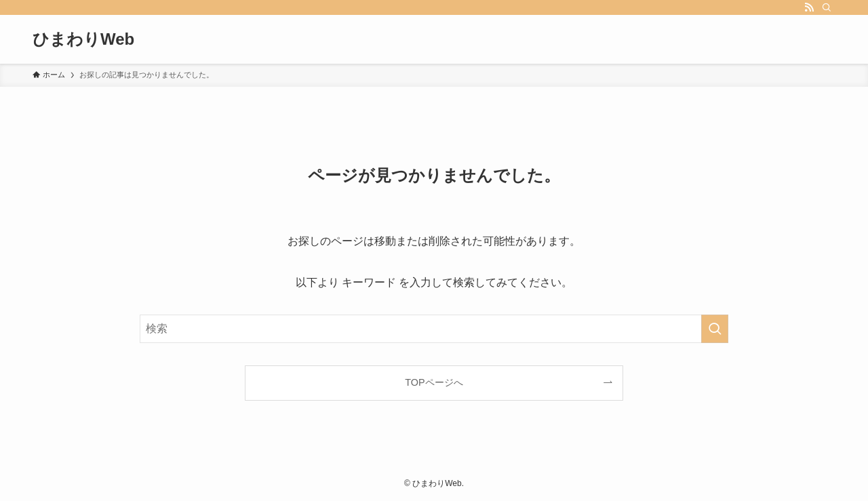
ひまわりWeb (83, 39)
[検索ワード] (434, 329)
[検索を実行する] (715, 329)
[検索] (827, 7)
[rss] (809, 7)
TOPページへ (434, 382)
